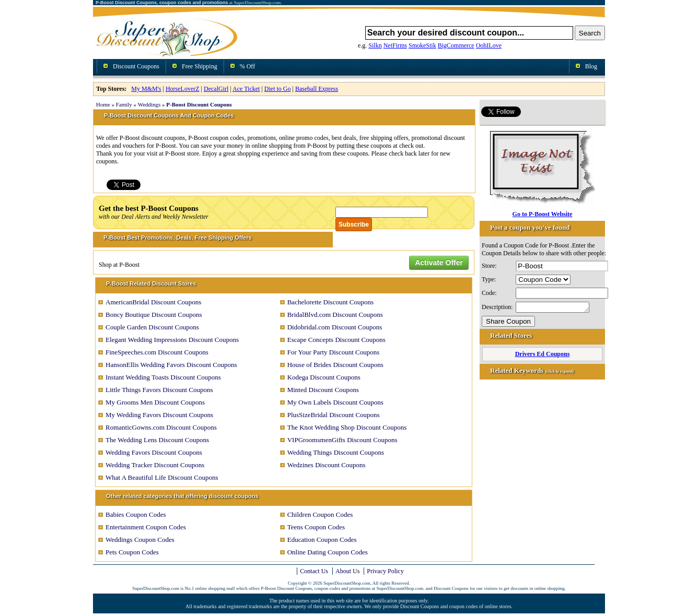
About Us (347, 571)
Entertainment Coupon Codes (146, 527)
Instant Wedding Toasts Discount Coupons (163, 377)
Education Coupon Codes (322, 540)
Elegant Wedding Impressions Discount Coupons (172, 340)
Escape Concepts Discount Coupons (336, 340)
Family (124, 104)
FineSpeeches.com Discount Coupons (157, 352)
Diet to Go (278, 89)
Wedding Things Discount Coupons (336, 452)
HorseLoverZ (183, 89)
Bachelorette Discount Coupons (330, 302)
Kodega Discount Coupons (324, 377)
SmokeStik (422, 45)
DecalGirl (216, 89)
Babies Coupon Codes (136, 514)
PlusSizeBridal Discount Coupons (334, 415)
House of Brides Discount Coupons (335, 365)
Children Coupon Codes (320, 514)
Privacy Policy (385, 571)
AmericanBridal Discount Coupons (153, 302)
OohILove (489, 45)
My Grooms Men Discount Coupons (155, 402)
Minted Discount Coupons (323, 390)
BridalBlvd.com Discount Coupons (335, 315)
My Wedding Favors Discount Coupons (159, 415)
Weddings (149, 104)
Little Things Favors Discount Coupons (159, 390)
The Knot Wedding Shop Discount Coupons (347, 427)
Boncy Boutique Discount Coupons (154, 315)
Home (103, 104)
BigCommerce (456, 45)
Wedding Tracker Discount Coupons (155, 465)
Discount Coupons (136, 66)
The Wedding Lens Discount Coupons (157, 440)
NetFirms (395, 45)
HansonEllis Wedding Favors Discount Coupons (171, 365)
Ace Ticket (246, 89)
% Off (247, 66)
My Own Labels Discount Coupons (335, 402)
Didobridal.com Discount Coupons (335, 327)
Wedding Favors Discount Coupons (154, 452)
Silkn (375, 45)
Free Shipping (200, 66)
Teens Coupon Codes (316, 527)
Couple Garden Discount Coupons (152, 327)
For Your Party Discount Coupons (334, 352)
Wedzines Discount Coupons (327, 465)
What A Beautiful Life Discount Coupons (162, 477)
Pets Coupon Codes (132, 552)
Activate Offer (439, 263)
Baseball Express (317, 89)
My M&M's (146, 89)
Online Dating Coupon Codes (328, 552)
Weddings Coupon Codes (140, 540)
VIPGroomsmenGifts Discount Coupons (342, 440)
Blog (591, 66)
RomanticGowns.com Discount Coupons (161, 427)
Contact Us (314, 571)
